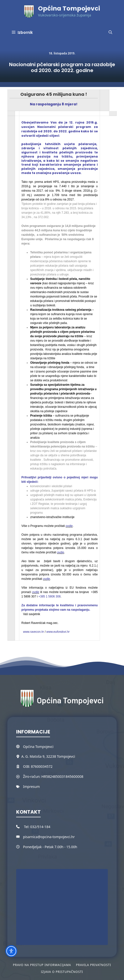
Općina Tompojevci (69, 8)
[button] (110, 33)
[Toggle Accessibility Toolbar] (11, 951)
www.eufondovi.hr (58, 632)
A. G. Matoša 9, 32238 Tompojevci (48, 756)
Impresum (31, 787)
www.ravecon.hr (33, 632)
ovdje (69, 526)
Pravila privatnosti (93, 965)
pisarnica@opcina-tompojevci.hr (49, 837)
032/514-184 (40, 827)
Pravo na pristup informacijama (42, 965)
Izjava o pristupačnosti (62, 972)
